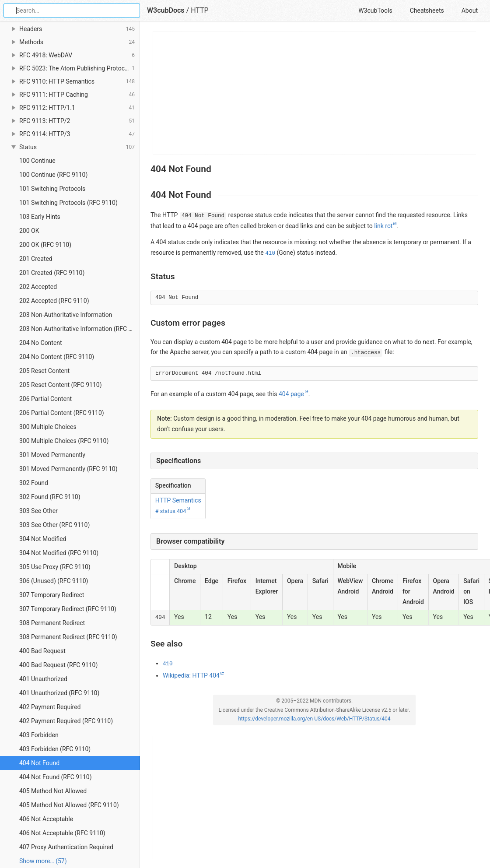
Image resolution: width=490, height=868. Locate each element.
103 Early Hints (40, 217)
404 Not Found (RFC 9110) (56, 777)
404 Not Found (39, 763)
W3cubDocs (166, 10)
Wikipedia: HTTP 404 (191, 675)
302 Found (34, 483)
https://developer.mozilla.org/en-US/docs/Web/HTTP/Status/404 (314, 719)
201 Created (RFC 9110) (52, 273)
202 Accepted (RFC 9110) (54, 301)
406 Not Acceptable (46, 819)
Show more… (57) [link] (43, 861)
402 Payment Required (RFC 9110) (66, 721)
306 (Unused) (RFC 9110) (54, 581)
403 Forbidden (39, 735)
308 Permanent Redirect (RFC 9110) (68, 637)
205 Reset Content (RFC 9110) (61, 385)
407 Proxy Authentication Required (66, 847)
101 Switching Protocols (52, 189)
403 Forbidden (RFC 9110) (55, 749)
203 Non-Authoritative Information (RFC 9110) (80, 329)
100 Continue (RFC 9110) (53, 175)
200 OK (29, 231)
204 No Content (41, 343)
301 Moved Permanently (52, 455)
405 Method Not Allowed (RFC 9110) (69, 805)
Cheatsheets (427, 11)
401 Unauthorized (43, 679)
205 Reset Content (44, 371)
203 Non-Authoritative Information (66, 315)
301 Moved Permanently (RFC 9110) (68, 469)
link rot (383, 226)
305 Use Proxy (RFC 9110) (55, 567)
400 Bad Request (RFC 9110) (58, 665)
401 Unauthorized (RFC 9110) (59, 693)
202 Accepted (38, 287)
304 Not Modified (43, 539)
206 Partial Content (45, 399)
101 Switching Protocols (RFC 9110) (68, 203)
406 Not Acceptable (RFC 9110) (62, 833)
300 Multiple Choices (48, 427)
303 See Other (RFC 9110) (54, 525)
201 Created (36, 259)
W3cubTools (375, 11)
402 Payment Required (50, 707)
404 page (291, 394)
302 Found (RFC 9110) (50, 497)
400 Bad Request (42, 651)
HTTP (200, 10)
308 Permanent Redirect (52, 623)
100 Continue (37, 161)
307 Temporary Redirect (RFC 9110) (68, 609)
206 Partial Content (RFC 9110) (62, 413)
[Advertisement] (315, 93)
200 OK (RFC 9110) (45, 245)
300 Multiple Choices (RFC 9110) (64, 441)
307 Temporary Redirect (52, 595)
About (470, 11)
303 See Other (38, 511)
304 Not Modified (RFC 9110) (59, 553)
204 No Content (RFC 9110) (57, 357)
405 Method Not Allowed (53, 791)
